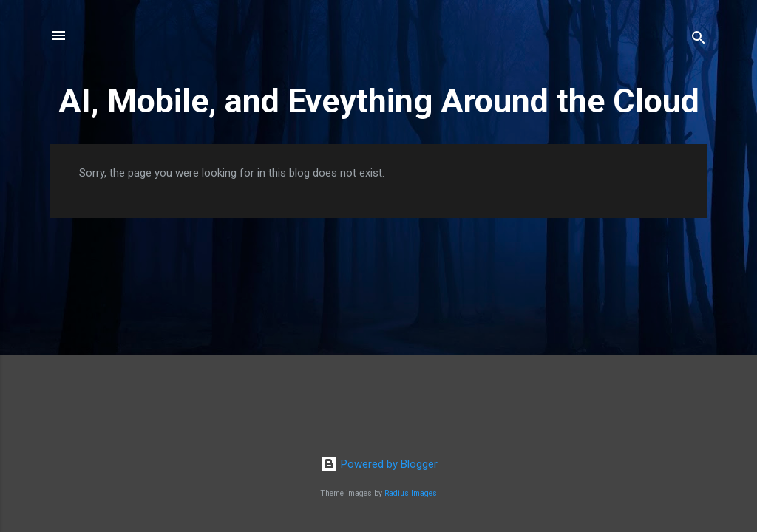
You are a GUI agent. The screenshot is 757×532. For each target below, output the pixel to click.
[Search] (699, 40)
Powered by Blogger (379, 464)
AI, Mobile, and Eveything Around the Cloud (379, 101)
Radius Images (411, 493)
